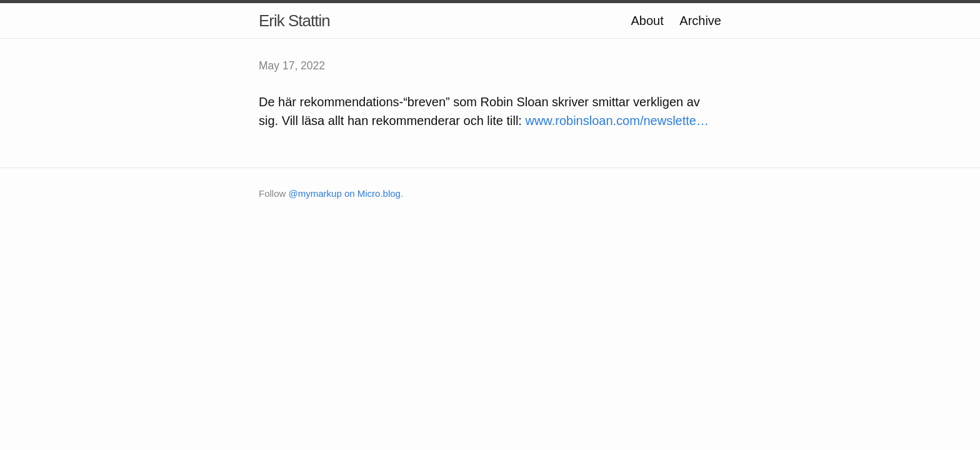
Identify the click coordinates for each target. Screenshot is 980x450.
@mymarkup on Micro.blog (345, 193)
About (647, 21)
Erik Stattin (294, 21)
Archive (700, 21)
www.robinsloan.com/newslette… (617, 121)
